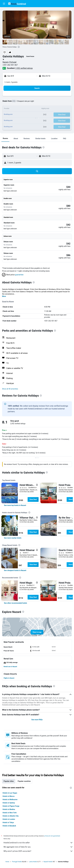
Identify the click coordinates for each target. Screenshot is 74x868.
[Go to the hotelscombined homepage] (17, 4)
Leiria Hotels (33, 862)
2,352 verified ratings (24, 68)
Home (7, 862)
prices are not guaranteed (52, 836)
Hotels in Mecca (8, 796)
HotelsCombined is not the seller (38, 843)
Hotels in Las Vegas (10, 793)
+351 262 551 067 (10, 65)
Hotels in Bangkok (9, 826)
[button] (4, 4)
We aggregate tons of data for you (38, 847)
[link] (15, 505)
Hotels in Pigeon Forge (11, 806)
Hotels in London (9, 819)
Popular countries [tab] (24, 781)
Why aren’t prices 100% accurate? (38, 851)
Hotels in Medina (9, 809)
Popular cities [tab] (9, 781)
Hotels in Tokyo (8, 822)
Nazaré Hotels (48, 862)
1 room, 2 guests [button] (11, 82)
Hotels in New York (10, 813)
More (4, 296)
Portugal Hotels (17, 862)
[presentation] (19, 47)
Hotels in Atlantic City (11, 816)
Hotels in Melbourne (10, 799)
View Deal (33, 499)
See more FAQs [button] (37, 720)
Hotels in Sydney (9, 803)
